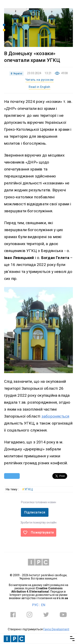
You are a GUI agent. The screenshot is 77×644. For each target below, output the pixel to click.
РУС (35, 605)
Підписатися (35, 512)
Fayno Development (56, 629)
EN (43, 605)
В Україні (17, 74)
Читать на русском (40, 80)
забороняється (55, 416)
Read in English (40, 87)
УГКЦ (28, 489)
